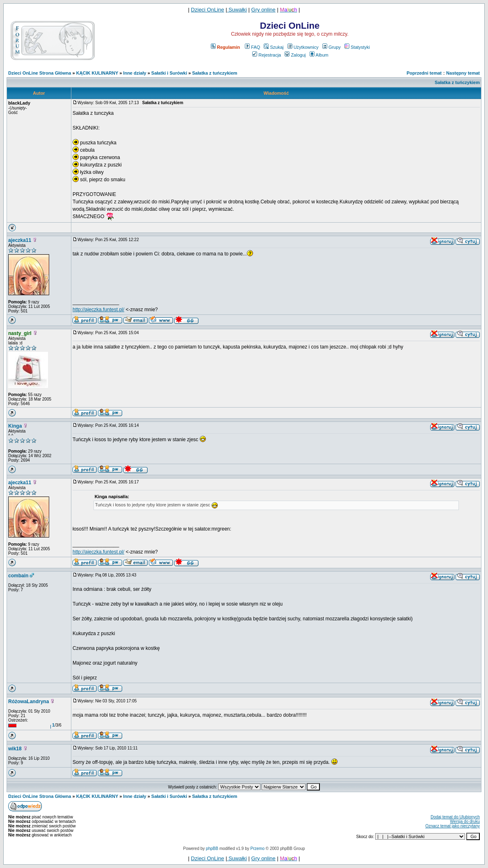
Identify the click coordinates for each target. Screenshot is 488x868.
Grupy (332, 47)
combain (18, 576)
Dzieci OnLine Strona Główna (40, 73)
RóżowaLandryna (29, 702)
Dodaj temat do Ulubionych (455, 817)
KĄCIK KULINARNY (97, 73)
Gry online (263, 10)
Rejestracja (267, 55)
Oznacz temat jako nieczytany (453, 826)
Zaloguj (295, 55)
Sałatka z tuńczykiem (215, 73)
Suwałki (237, 10)
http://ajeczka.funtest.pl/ (98, 310)
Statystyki (357, 47)
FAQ (252, 47)
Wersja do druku (465, 821)
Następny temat (463, 73)
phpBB (212, 849)
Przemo (258, 849)
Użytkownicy (303, 47)
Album (319, 55)
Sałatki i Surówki (169, 73)
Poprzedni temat (424, 73)
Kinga (15, 426)
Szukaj (274, 47)
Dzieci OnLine (208, 10)
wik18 (15, 749)
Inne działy (135, 73)
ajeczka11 (20, 240)
